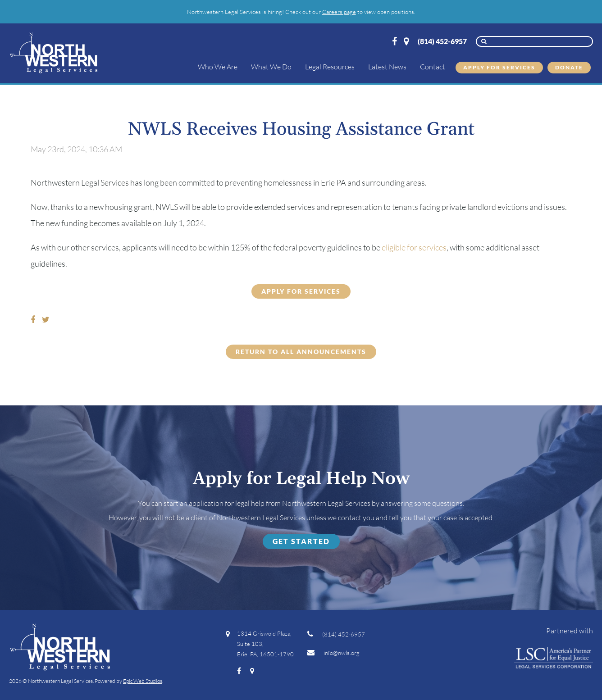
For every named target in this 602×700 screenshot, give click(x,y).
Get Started (301, 541)
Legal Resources (330, 67)
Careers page (339, 12)
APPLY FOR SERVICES (301, 291)
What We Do (271, 67)
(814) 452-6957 (442, 41)
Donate (569, 67)
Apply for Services (499, 67)
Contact (433, 67)
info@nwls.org (333, 653)
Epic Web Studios (143, 681)
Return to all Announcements (301, 352)
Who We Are (218, 67)
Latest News (387, 67)
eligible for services (414, 247)
